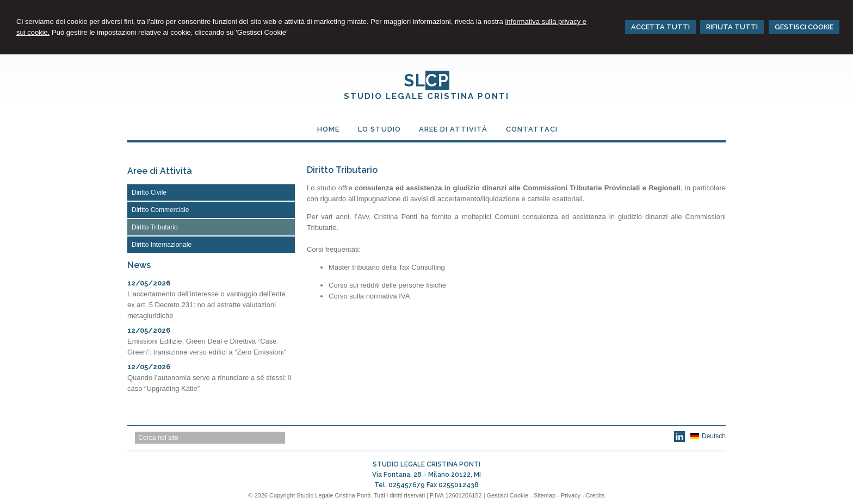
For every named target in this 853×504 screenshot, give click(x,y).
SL (426, 80)
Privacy (571, 495)
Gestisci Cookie (508, 495)
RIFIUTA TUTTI (732, 27)
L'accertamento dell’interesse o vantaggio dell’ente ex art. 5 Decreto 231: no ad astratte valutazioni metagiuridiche (206, 305)
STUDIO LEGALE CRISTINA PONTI (426, 96)
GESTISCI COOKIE (804, 27)
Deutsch (708, 436)
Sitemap (545, 495)
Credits (595, 495)
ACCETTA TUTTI (660, 27)
